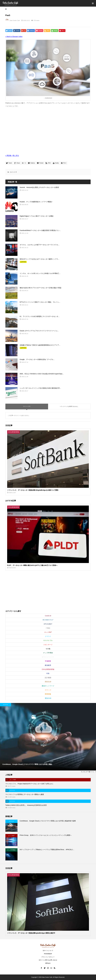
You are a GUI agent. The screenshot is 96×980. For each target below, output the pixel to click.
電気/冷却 (48, 698)
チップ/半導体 (48, 653)
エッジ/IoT (48, 632)
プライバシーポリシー (48, 957)
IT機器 (48, 628)
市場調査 (48, 661)
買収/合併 (48, 682)
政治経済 (48, 665)
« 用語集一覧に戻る (12, 156)
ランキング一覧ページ (87, 772)
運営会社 (48, 963)
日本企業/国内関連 (48, 669)
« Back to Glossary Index (14, 37)
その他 (48, 649)
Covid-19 (48, 616)
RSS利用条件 (48, 954)
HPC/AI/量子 (48, 624)
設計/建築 (48, 678)
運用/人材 (48, 690)
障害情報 (48, 694)
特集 (48, 673)
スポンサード (48, 645)
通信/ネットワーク (48, 686)
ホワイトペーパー (48, 657)
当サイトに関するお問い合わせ (48, 960)
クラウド (48, 636)
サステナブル (48, 640)
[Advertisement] (48, 132)
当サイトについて (48, 951)
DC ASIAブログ (48, 620)
